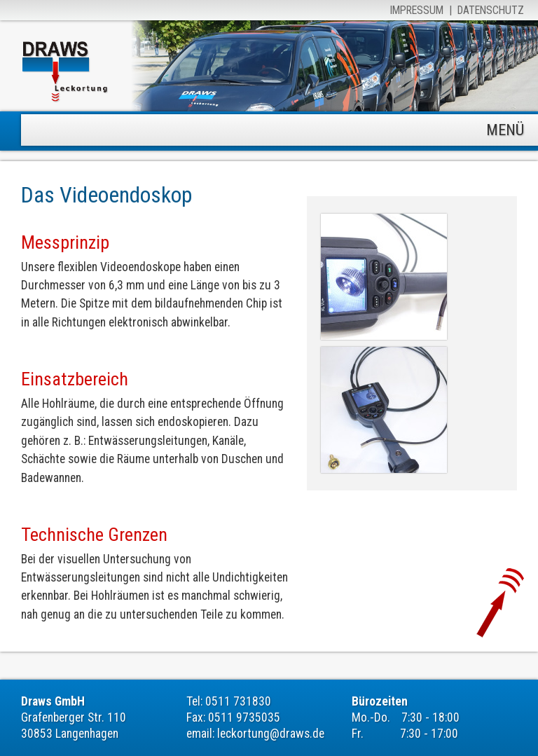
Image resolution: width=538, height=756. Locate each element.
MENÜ (505, 130)
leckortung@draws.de (271, 734)
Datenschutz (491, 10)
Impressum (416, 10)
